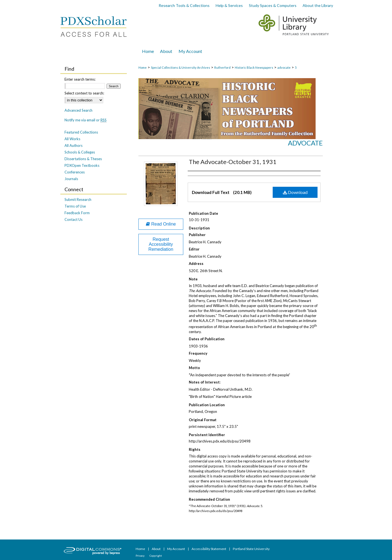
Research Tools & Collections (184, 5)
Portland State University (251, 549)
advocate (284, 67)
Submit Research (78, 200)
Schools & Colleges (80, 152)
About (156, 549)
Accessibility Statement (209, 549)
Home (143, 67)
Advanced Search (78, 110)
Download (295, 192)
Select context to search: (84, 93)
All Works (72, 139)
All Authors (73, 145)
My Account (176, 549)
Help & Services (229, 5)
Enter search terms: (80, 79)
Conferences (75, 172)
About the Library (318, 5)
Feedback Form (77, 213)
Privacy (140, 556)
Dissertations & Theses (83, 159)
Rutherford (222, 67)
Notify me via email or (86, 120)
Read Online (161, 224)
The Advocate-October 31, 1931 (233, 162)
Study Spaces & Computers (273, 5)
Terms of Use (75, 206)
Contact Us (73, 219)
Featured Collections (81, 132)
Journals (71, 179)
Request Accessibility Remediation (161, 244)
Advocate (305, 143)
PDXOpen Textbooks (82, 165)
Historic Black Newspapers (254, 67)
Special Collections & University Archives (180, 67)
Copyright (156, 556)
